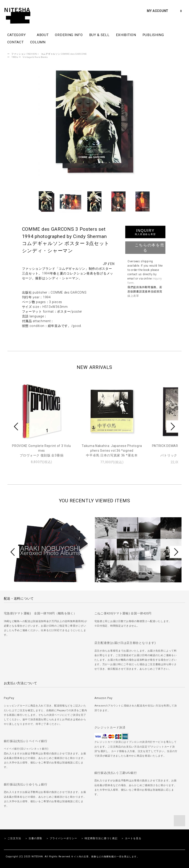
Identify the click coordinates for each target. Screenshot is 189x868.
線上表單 (133, 296)
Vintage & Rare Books (35, 57)
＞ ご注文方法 (13, 838)
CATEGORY (19, 35)
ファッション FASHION (24, 54)
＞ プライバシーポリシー (62, 838)
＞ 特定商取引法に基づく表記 (99, 838)
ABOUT (43, 35)
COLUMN (38, 42)
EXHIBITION (126, 35)
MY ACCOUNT (157, 11)
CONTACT (16, 42)
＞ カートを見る (131, 838)
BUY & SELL (99, 35)
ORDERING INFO (69, 35)
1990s (15, 57)
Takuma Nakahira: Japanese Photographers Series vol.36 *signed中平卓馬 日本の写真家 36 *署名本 (112, 451)
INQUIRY (145, 232)
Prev (17, 427)
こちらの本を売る (145, 247)
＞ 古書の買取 (34, 838)
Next (172, 427)
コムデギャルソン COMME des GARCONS (64, 54)
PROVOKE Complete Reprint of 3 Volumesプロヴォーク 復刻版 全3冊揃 (42, 451)
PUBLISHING (153, 35)
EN (112, 264)
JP (105, 264)
